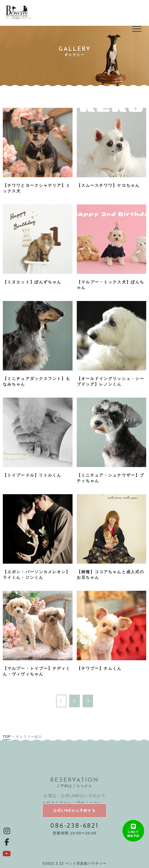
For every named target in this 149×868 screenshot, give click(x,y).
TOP (7, 737)
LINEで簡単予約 (133, 834)
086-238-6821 (74, 825)
